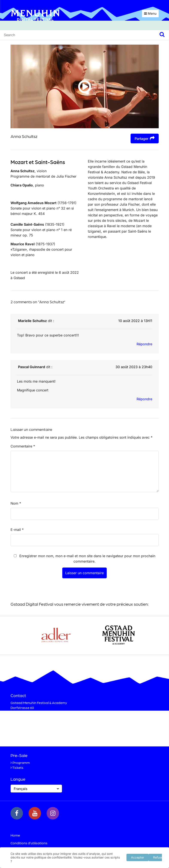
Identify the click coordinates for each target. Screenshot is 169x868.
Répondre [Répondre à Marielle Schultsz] (144, 344)
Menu (150, 13)
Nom (16, 503)
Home (15, 835)
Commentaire (23, 446)
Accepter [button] (138, 857)
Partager (145, 138)
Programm (21, 762)
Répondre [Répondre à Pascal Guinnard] (144, 399)
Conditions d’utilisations (29, 843)
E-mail (17, 530)
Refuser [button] (158, 857)
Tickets (18, 767)
